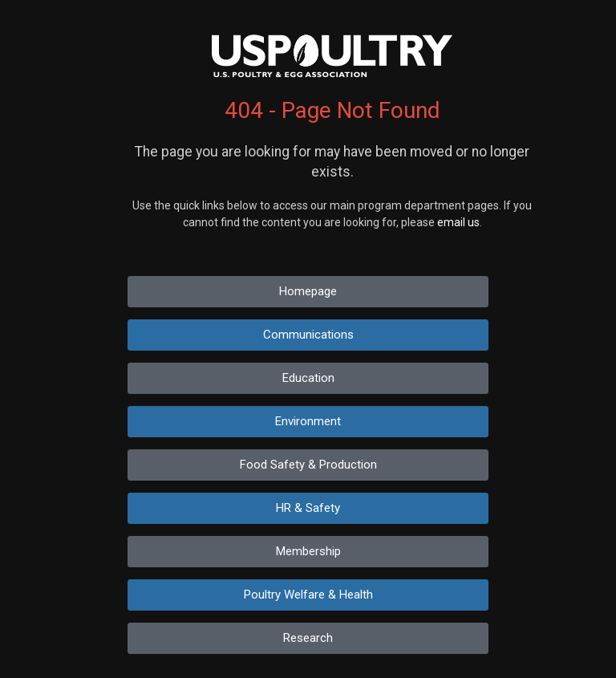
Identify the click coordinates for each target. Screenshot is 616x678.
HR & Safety (308, 508)
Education (308, 378)
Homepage (308, 291)
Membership (308, 551)
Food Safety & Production (308, 465)
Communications (308, 335)
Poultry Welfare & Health (308, 595)
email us (458, 222)
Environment (308, 421)
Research (308, 638)
